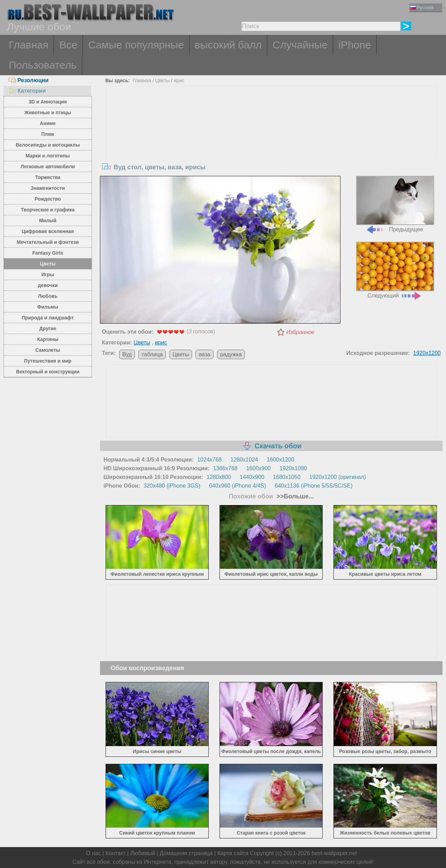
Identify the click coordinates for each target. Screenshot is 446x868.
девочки (48, 285)
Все (68, 45)
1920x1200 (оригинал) (338, 477)
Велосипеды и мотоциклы (48, 145)
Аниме (48, 123)
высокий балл (228, 45)
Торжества (48, 177)
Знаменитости (48, 188)
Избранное (301, 332)
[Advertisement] (271, 138)
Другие (48, 328)
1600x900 (259, 468)
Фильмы (48, 307)
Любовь (48, 296)
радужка (231, 354)
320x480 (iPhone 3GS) (172, 486)
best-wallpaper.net (334, 853)
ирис (179, 80)
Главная (29, 45)
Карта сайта (233, 853)
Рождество (48, 199)
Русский (422, 7)
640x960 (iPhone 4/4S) (238, 486)
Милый (48, 220)
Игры (48, 274)
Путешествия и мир (48, 361)
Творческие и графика (48, 210)
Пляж (48, 134)
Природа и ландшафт (48, 318)
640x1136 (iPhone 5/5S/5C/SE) (314, 486)
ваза (204, 354)
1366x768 (225, 468)
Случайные (300, 45)
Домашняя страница (186, 853)
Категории (27, 91)
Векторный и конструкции (48, 372)
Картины (48, 339)
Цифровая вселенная (48, 231)
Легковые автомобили (48, 166)
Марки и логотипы (48, 156)
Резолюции (29, 80)
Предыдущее (395, 204)
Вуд (127, 354)
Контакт (116, 853)
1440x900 (252, 477)
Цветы (48, 264)
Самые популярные (136, 45)
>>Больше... (294, 496)
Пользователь (43, 65)
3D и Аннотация (48, 102)
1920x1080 (293, 468)
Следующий (395, 270)
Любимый (143, 853)
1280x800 (219, 477)
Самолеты (48, 350)
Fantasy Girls (48, 253)
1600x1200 (280, 460)
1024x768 (209, 460)
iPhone (355, 45)
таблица (152, 354)
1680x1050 (287, 477)
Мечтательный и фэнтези (48, 242)
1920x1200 (427, 353)
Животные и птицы (48, 113)
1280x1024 (244, 460)
